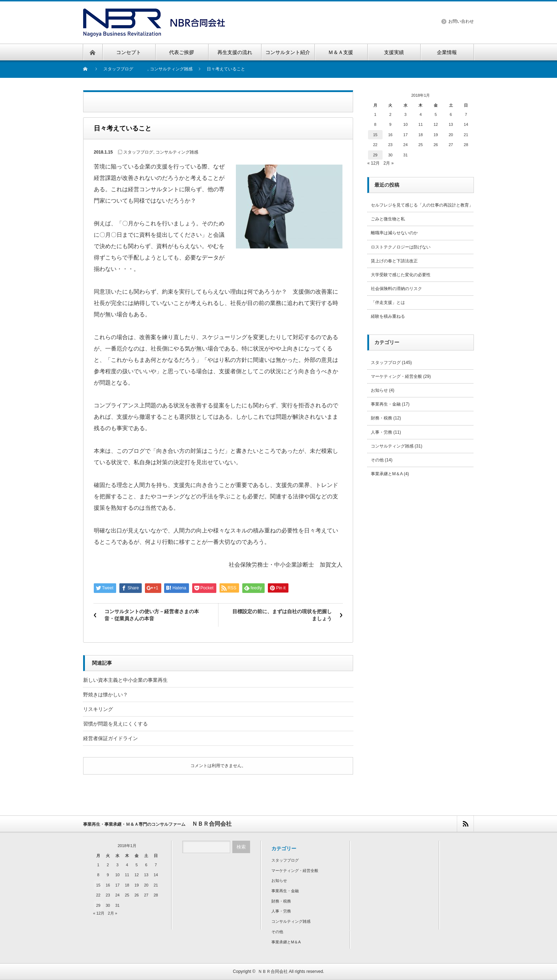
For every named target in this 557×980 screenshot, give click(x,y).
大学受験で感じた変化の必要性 (401, 275)
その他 (377, 460)
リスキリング (98, 709)
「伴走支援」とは (388, 302)
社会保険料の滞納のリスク (396, 289)
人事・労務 (382, 432)
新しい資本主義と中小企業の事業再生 (125, 680)
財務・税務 (382, 418)
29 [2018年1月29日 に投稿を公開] (375, 155)
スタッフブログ (118, 69)
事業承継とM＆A (387, 474)
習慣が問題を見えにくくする (115, 724)
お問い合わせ (461, 21)
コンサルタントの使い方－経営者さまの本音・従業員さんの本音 (152, 615)
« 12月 (374, 163)
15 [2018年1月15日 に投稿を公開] (375, 135)
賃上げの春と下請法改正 (394, 261)
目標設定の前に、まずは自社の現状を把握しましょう (282, 615)
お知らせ (379, 390)
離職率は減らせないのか (394, 233)
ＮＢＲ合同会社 (273, 971)
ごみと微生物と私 (388, 219)
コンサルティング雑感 (171, 69)
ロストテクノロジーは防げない (401, 247)
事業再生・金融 (386, 404)
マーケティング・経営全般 (396, 376)
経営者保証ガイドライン (110, 738)
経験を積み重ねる (388, 316)
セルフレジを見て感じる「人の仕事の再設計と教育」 (422, 205)
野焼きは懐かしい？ (106, 695)
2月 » (388, 163)
